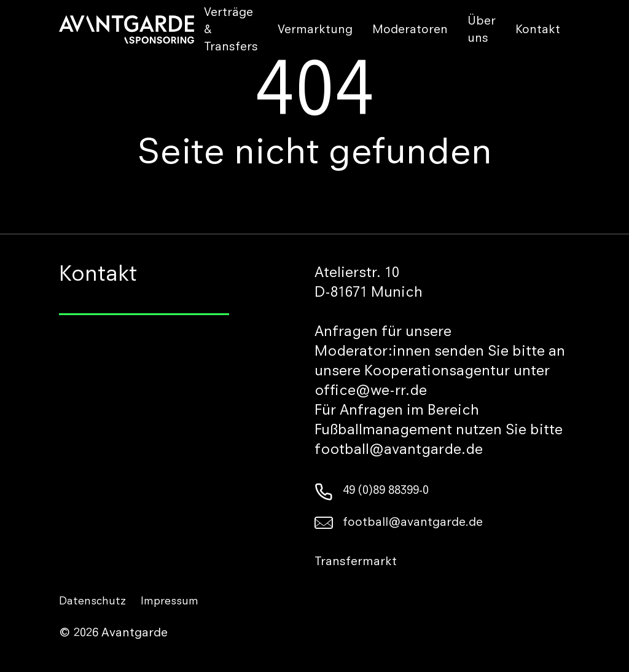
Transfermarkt (356, 563)
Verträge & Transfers (231, 31)
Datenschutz (92, 602)
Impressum (170, 602)
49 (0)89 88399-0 (372, 491)
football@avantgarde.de (399, 523)
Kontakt (538, 31)
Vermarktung (315, 31)
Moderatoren (410, 31)
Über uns (482, 31)
